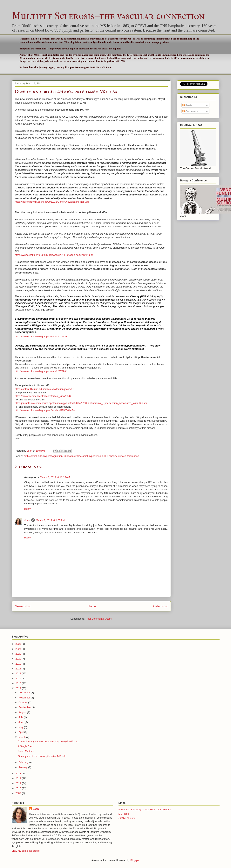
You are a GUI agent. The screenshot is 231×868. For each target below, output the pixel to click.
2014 (19, 688)
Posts (187, 105)
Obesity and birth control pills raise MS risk (42, 756)
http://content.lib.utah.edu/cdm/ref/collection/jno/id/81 (44, 389)
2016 (19, 678)
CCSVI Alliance (127, 818)
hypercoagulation (53, 456)
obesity (113, 456)
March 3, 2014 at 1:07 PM (50, 520)
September (25, 707)
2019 (19, 664)
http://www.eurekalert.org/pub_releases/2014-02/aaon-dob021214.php (54, 255)
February (24, 762)
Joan (27, 520)
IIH (106, 456)
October (23, 702)
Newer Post (23, 606)
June (22, 722)
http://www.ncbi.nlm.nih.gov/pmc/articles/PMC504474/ (45, 410)
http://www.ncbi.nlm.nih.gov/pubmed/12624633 (41, 336)
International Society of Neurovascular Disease (145, 810)
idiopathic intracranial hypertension (83, 456)
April (21, 732)
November (25, 698)
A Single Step (25, 746)
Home (92, 606)
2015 (19, 683)
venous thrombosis (129, 456)
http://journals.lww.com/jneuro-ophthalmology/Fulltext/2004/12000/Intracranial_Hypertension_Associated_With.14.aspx (81, 403)
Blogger (135, 860)
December (25, 693)
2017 (19, 673)
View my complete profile (26, 851)
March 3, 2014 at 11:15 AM (55, 477)
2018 (19, 669)
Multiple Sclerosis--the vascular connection (108, 16)
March (22, 737)
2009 (19, 793)
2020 (19, 659)
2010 (19, 788)
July (21, 717)
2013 (19, 773)
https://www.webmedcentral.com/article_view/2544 (43, 396)
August (23, 712)
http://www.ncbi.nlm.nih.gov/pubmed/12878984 (41, 371)
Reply (27, 509)
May (21, 727)
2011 (19, 783)
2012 (19, 778)
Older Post (160, 606)
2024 (19, 649)
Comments (191, 111)
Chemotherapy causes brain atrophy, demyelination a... (49, 741)
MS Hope (124, 814)
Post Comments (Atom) (99, 619)
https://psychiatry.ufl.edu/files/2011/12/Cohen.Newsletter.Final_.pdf (52, 202)
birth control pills (33, 456)
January (23, 767)
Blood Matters (26, 751)
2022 (19, 654)
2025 (19, 644)
